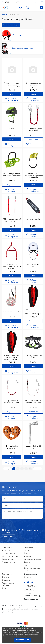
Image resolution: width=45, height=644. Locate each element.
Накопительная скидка (11, 556)
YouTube (28, 582)
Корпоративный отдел (11, 559)
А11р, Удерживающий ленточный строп (12, 220)
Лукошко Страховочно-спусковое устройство (12, 175)
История (27, 553)
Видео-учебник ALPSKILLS (8, 584)
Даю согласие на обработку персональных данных (21, 531)
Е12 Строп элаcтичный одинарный (33, 129)
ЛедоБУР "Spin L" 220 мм (33, 447)
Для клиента (7, 547)
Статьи (4, 588)
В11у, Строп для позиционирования (12, 402)
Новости (27, 562)
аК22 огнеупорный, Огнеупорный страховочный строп (12, 357)
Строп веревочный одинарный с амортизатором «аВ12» (12, 85)
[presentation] (18, 524)
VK (24, 582)
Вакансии (27, 565)
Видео (26, 550)
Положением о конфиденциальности (15, 636)
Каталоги (5, 577)
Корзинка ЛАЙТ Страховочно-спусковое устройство (33, 176)
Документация (8, 574)
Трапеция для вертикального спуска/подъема (12, 266)
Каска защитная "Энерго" (33, 265)
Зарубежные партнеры (32, 559)
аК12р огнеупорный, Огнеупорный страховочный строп (33, 312)
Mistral (12, 128)
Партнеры (27, 556)
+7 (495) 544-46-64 (12, 2)
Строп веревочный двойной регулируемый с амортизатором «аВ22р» (33, 87)
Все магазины (7, 550)
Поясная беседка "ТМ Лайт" (33, 356)
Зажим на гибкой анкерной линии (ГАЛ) (12, 311)
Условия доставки (9, 562)
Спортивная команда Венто (32, 569)
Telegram (32, 582)
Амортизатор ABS (33, 219)
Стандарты (6, 580)
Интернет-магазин (9, 553)
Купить (12, 94)
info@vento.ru (29, 590)
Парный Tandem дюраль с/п (12, 447)
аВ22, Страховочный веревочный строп (33, 402)
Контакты (27, 577)
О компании (28, 547)
